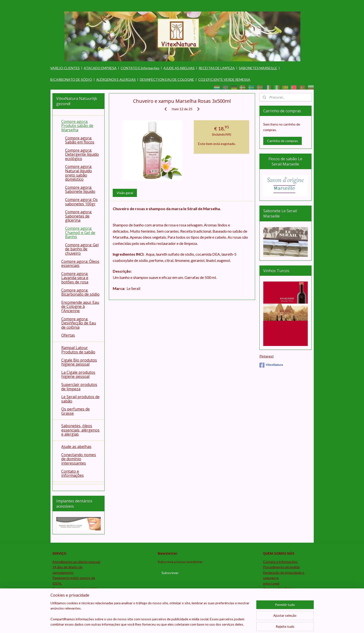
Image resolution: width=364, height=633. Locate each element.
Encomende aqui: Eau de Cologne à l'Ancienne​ (80, 307)
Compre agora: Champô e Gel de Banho (80, 233)
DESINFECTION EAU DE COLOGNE (167, 79)
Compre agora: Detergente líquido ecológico (82, 154)
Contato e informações (73, 473)
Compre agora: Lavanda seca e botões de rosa (75, 278)
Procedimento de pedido (281, 567)
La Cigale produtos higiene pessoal (78, 374)
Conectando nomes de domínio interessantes (79, 459)
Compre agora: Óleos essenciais (80, 264)
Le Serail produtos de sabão (80, 399)
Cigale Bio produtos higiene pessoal (79, 362)
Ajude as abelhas (76, 447)
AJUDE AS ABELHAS (179, 68)
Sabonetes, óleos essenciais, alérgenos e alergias (80, 430)
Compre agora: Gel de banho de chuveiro (82, 249)
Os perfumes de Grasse (76, 411)
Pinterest (267, 356)
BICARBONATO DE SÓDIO (71, 79)
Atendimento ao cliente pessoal (76, 562)
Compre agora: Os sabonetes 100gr (81, 202)
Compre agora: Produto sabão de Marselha (77, 126)
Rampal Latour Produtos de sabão (78, 350)
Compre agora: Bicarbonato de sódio (80, 292)
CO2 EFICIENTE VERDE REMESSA (224, 79)
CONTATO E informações (140, 68)
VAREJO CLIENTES (65, 68)
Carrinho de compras (283, 141)
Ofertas (68, 335)
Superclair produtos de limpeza (79, 387)
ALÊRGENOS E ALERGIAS (116, 79)
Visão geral (125, 193)
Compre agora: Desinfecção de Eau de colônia (79, 323)
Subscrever (170, 573)
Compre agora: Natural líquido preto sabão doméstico (78, 173)
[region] (151, 617)
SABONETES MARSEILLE (258, 68)
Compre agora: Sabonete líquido (80, 190)
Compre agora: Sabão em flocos (80, 140)
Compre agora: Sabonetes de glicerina (78, 216)
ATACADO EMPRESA (100, 68)
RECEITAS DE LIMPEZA (217, 68)
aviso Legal (271, 583)
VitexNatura (271, 365)
